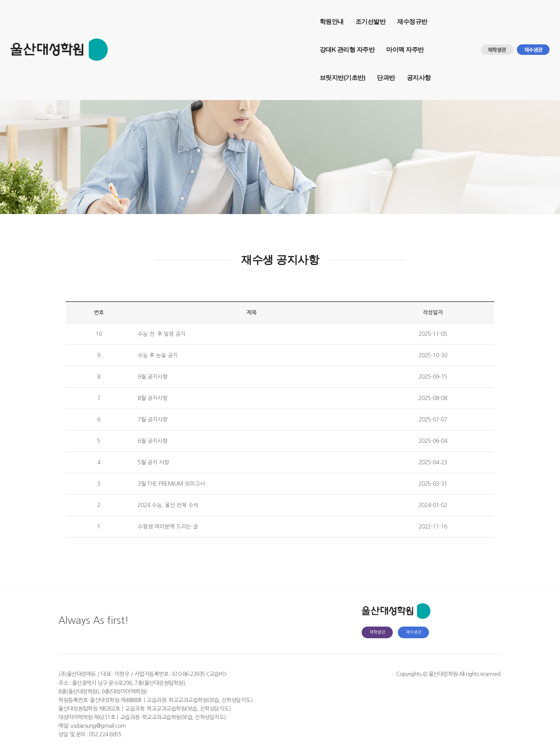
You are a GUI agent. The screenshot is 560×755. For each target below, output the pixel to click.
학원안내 (130, 14)
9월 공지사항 (153, 377)
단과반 (420, 14)
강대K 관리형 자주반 (265, 14)
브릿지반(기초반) (376, 14)
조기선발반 (169, 14)
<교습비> (216, 674)
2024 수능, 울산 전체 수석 (168, 505)
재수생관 (413, 632)
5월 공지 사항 (153, 462)
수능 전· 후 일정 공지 (162, 334)
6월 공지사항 (153, 441)
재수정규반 (211, 14)
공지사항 (130, 42)
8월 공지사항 (153, 398)
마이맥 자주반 (323, 14)
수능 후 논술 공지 (158, 355)
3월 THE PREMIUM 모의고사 (171, 484)
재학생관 (377, 632)
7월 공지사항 (153, 420)
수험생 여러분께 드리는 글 (168, 527)
